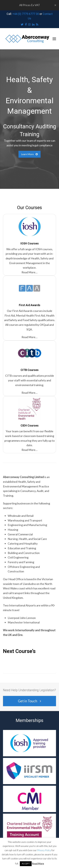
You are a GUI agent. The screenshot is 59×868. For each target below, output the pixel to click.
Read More (38, 863)
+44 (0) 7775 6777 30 (26, 14)
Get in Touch (29, 701)
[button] (54, 39)
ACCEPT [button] (26, 864)
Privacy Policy (44, 850)
